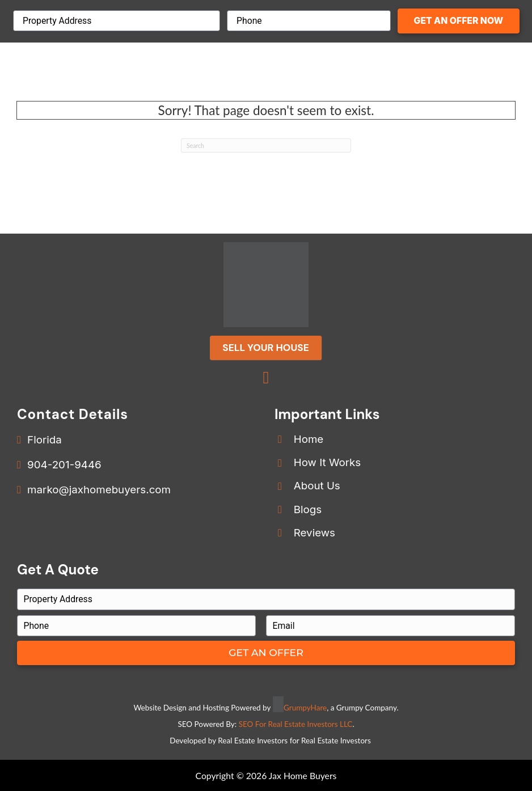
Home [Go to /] (309, 439)
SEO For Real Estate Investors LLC (296, 724)
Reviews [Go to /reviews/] (314, 533)
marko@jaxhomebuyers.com (99, 490)
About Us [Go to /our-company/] (317, 486)
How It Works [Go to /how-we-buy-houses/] (327, 462)
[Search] (266, 146)
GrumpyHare (305, 708)
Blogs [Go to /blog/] (308, 509)
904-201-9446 (64, 465)
